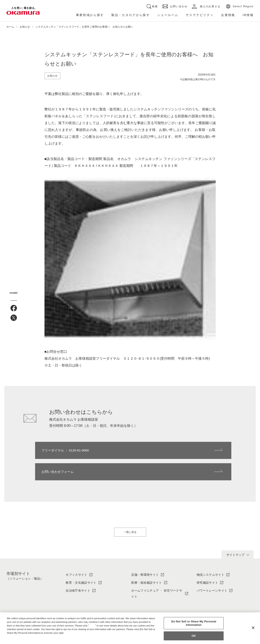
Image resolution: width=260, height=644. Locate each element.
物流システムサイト (210, 553)
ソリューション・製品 (146, 606)
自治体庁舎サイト (78, 569)
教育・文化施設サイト (81, 561)
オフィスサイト (76, 553)
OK (194, 636)
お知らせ (25, 27)
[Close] (253, 628)
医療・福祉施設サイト (146, 561)
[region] (130, 628)
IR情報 (201, 606)
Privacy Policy (16, 636)
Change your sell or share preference (29, 640)
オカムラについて (78, 606)
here (93, 626)
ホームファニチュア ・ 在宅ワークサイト (157, 572)
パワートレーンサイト (212, 569)
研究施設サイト (207, 561)
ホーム (10, 27)
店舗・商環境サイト (145, 553)
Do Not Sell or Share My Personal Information (194, 623)
